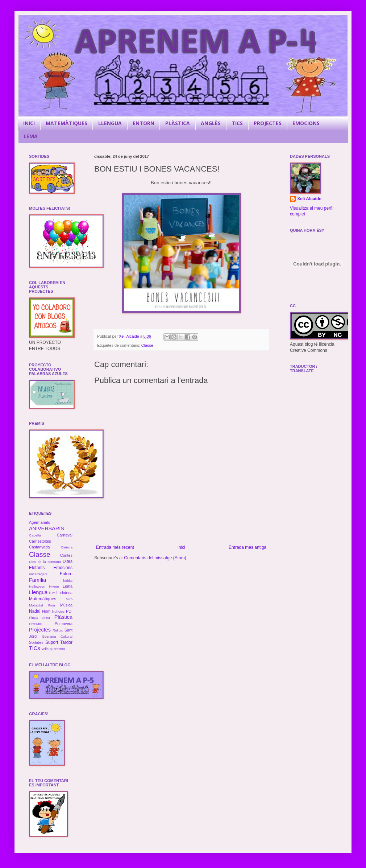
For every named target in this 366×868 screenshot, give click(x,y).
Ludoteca (65, 593)
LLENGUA (110, 123)
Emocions (63, 568)
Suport (52, 642)
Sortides (36, 642)
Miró (69, 599)
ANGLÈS (211, 123)
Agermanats (39, 522)
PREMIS (36, 624)
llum (52, 593)
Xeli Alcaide (309, 199)
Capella (35, 535)
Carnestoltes (40, 541)
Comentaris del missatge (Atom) (155, 558)
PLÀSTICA (178, 123)
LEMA (31, 136)
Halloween (37, 586)
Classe (147, 345)
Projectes (40, 630)
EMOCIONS (306, 123)
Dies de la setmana (45, 562)
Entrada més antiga (248, 547)
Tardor (66, 642)
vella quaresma (53, 649)
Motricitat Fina (42, 605)
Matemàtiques (43, 599)
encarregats (38, 574)
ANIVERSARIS (47, 528)
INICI (29, 123)
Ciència (67, 547)
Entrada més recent (115, 547)
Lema (68, 586)
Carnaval (65, 535)
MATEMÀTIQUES (66, 123)
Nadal (35, 611)
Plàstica (63, 617)
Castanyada (39, 547)
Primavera (64, 624)
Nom (46, 611)
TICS (237, 123)
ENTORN (144, 123)
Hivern (54, 586)
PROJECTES (268, 123)
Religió (58, 630)
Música (66, 605)
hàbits (68, 581)
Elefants (37, 568)
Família (38, 580)
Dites (68, 561)
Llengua (38, 592)
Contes (66, 555)
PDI (69, 611)
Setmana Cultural (57, 636)
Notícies (58, 611)
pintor (46, 618)
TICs (34, 648)
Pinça (33, 618)
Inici (181, 547)
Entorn (66, 574)
